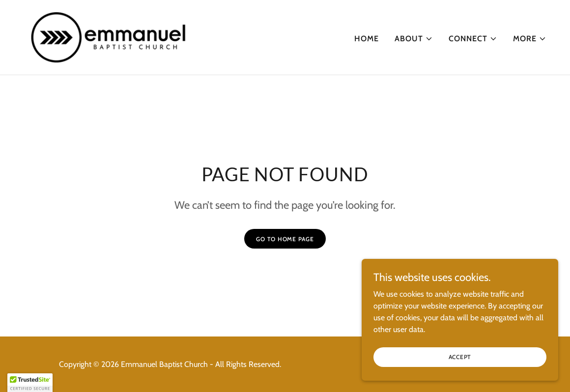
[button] (414, 39)
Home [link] (367, 39)
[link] (109, 37)
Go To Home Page (285, 239)
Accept (460, 364)
